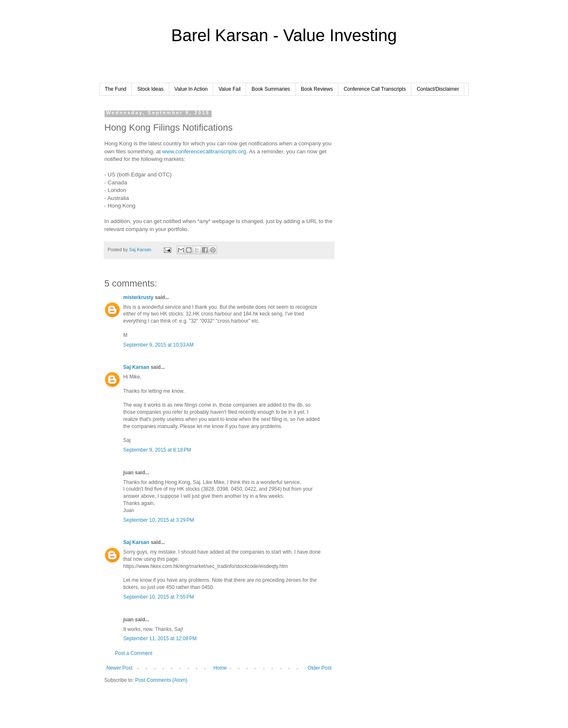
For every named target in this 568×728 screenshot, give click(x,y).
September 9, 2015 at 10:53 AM (159, 345)
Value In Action (191, 89)
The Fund (116, 89)
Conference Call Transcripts (375, 89)
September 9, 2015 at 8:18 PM (157, 450)
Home (220, 668)
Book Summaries (271, 89)
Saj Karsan (136, 367)
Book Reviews (317, 89)
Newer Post (120, 668)
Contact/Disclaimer (438, 89)
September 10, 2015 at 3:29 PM (159, 520)
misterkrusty (139, 297)
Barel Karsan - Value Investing (284, 35)
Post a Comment (134, 653)
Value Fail (230, 89)
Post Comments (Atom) (161, 680)
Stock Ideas (151, 89)
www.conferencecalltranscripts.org (204, 151)
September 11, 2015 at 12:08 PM (160, 639)
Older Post (320, 668)
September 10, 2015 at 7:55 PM (159, 597)
